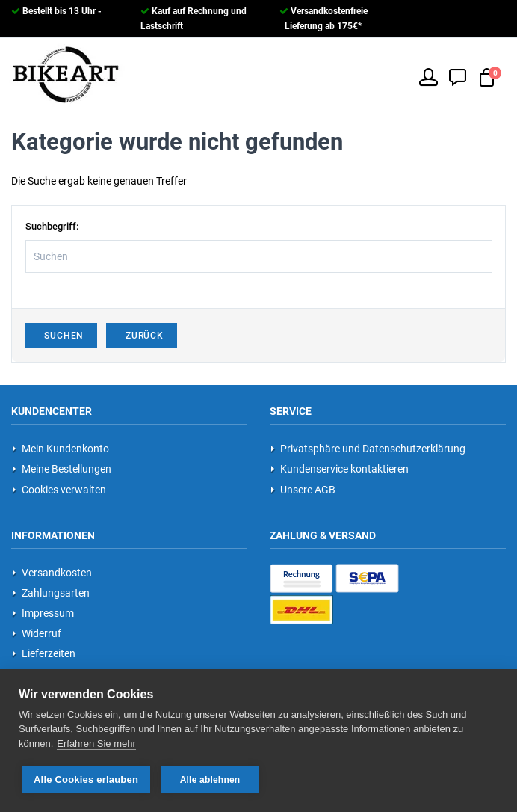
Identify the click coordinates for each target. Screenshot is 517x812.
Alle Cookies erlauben (86, 779)
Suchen (62, 336)
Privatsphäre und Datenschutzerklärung (368, 449)
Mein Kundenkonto (61, 449)
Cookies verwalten (59, 490)
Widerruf (37, 633)
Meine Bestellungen (62, 469)
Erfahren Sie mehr (96, 744)
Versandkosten (52, 573)
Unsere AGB (303, 490)
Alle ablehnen (210, 780)
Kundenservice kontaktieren (340, 469)
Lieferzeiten (44, 653)
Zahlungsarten (51, 593)
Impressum (43, 613)
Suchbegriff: (52, 226)
